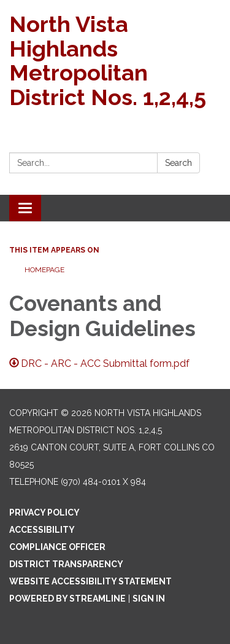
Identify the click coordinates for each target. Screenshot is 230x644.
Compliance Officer (57, 547)
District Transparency (66, 564)
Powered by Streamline (67, 599)
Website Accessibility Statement (90, 581)
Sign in (149, 599)
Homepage (44, 270)
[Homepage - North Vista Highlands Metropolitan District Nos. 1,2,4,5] (115, 61)
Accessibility (42, 530)
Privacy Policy (44, 512)
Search (178, 163)
